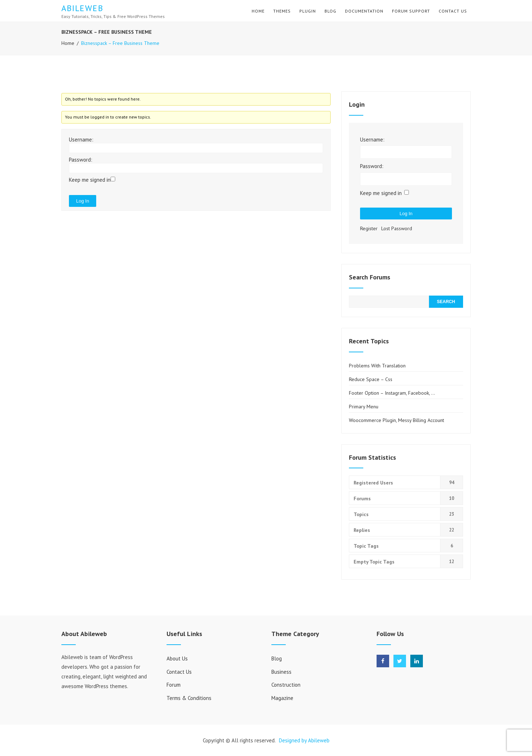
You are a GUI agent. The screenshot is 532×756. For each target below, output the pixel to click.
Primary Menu (364, 407)
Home (258, 11)
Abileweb (82, 8)
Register (369, 228)
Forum (174, 685)
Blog (330, 11)
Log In (83, 201)
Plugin (308, 11)
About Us (177, 658)
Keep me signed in (90, 180)
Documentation (364, 11)
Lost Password (397, 228)
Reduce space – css (371, 379)
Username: (81, 140)
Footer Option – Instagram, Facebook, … (392, 393)
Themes (282, 11)
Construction (286, 685)
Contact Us (453, 11)
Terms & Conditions (189, 698)
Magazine (282, 698)
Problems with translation (377, 366)
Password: (81, 160)
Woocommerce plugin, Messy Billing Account (396, 420)
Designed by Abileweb (304, 740)
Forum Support (411, 11)
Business (281, 672)
